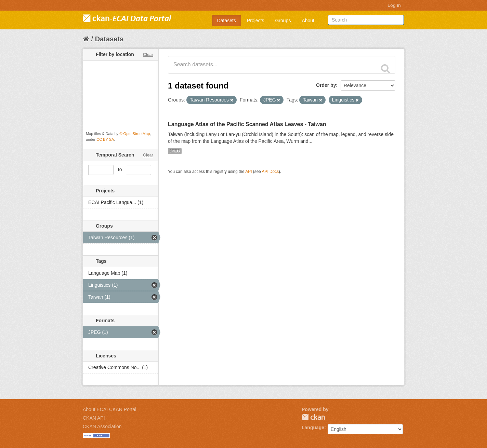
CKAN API (94, 418)
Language (313, 427)
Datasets (227, 21)
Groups (283, 21)
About (308, 21)
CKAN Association (102, 426)
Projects (256, 21)
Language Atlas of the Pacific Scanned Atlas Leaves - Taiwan (247, 124)
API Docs (271, 172)
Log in (394, 5)
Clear (148, 55)
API (248, 172)
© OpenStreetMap (135, 134)
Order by (326, 85)
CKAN (313, 417)
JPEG (175, 151)
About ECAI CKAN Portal (109, 409)
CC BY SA (105, 139)
